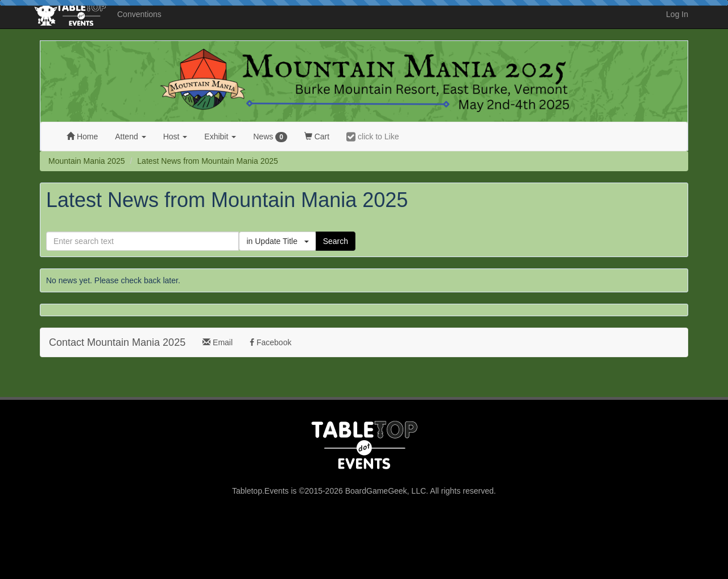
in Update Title (277, 241)
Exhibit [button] (220, 137)
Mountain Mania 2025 (87, 161)
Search (336, 241)
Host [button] (175, 137)
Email (218, 342)
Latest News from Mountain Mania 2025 (207, 161)
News (270, 137)
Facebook (270, 342)
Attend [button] (130, 137)
